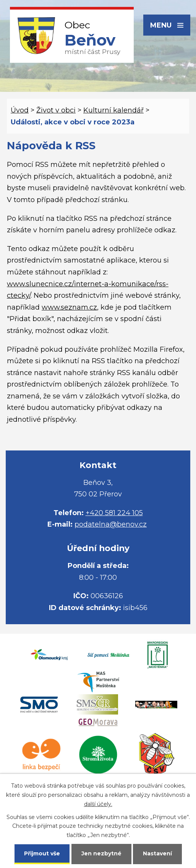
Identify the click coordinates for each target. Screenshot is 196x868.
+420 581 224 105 (114, 513)
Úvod (20, 110)
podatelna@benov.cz (111, 524)
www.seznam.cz (69, 307)
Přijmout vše (42, 853)
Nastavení (157, 853)
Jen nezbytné (101, 853)
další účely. (98, 804)
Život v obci (56, 110)
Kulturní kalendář (113, 110)
